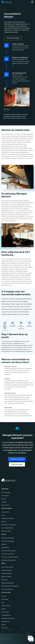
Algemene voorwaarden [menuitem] (8, 618)
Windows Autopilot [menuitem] (7, 573)
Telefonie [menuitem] (4, 502)
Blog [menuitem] (3, 602)
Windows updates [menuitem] (6, 570)
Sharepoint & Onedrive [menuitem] (8, 518)
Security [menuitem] (4, 499)
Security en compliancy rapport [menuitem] (10, 557)
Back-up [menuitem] (4, 522)
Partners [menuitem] (4, 609)
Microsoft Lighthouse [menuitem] (7, 589)
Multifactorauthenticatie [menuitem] (8, 538)
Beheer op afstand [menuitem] (6, 577)
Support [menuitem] (4, 625)
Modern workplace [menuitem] (7, 508)
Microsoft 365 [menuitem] (5, 505)
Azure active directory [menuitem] (7, 567)
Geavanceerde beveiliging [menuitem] (9, 551)
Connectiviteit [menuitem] (5, 496)
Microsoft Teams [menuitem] (6, 531)
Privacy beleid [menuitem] (5, 612)
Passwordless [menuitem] (5, 547)
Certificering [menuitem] (5, 599)
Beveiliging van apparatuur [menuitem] (9, 560)
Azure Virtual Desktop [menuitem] (7, 528)
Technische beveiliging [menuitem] (8, 541)
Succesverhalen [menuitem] (6, 606)
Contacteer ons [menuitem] (6, 621)
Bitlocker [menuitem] (4, 544)
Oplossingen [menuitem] (5, 489)
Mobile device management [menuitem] (9, 525)
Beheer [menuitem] (3, 563)
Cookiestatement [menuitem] (6, 615)
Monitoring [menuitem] (4, 580)
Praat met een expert (13, 38)
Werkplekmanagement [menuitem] (8, 583)
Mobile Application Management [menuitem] (10, 586)
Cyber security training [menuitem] (8, 554)
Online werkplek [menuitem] (6, 492)
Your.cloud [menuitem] (4, 628)
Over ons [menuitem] (4, 596)
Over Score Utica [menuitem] (6, 592)
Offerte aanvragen (17, 464)
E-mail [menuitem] (3, 515)
